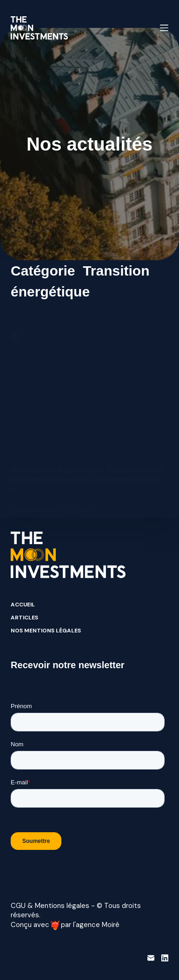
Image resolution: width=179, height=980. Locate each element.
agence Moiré (98, 925)
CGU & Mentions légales (50, 906)
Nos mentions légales (46, 631)
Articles (24, 618)
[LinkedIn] (165, 958)
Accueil (23, 605)
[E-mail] (151, 958)
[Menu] (164, 28)
